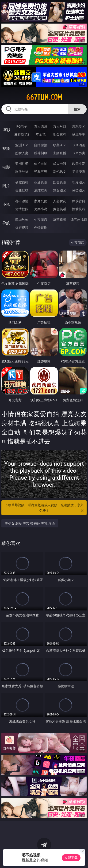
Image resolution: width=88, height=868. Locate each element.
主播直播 (60, 153)
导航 (6, 223)
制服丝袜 (22, 172)
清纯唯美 (41, 190)
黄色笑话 (60, 209)
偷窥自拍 (22, 182)
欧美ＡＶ (60, 145)
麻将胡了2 (22, 134)
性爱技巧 (79, 209)
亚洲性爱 (22, 164)
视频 (6, 148)
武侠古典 (79, 201)
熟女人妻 (22, 153)
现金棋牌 (60, 134)
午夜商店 (41, 220)
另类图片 (79, 190)
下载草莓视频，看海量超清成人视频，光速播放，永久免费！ (45, 508)
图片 (6, 186)
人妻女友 (60, 201)
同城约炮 (22, 220)
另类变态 (79, 172)
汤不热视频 (79, 220)
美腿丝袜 (22, 190)
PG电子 (22, 126)
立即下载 (71, 858)
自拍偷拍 (41, 145)
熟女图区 (60, 190)
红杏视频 (22, 228)
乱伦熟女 (60, 172)
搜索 (77, 109)
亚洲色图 (41, 182)
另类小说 (41, 209)
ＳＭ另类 (79, 153)
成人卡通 (60, 164)
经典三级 (41, 172)
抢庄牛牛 (79, 134)
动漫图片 (79, 182)
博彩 (6, 130)
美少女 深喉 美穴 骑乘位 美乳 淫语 (30, 523)
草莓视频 (60, 220)
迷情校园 (22, 209)
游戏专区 (79, 126)
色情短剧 (41, 228)
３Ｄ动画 (79, 145)
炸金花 (41, 134)
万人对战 (60, 126)
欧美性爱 (79, 164)
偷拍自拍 (41, 164)
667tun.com (44, 97)
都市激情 (22, 201)
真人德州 (41, 126)
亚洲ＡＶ (22, 145)
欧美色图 (60, 182)
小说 (6, 204)
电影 (6, 167)
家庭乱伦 (41, 201)
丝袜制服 (41, 153)
